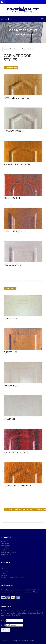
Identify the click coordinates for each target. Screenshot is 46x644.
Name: (3, 621)
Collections (7, 19)
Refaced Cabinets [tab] (28, 49)
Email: (3, 625)
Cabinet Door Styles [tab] (11, 49)
